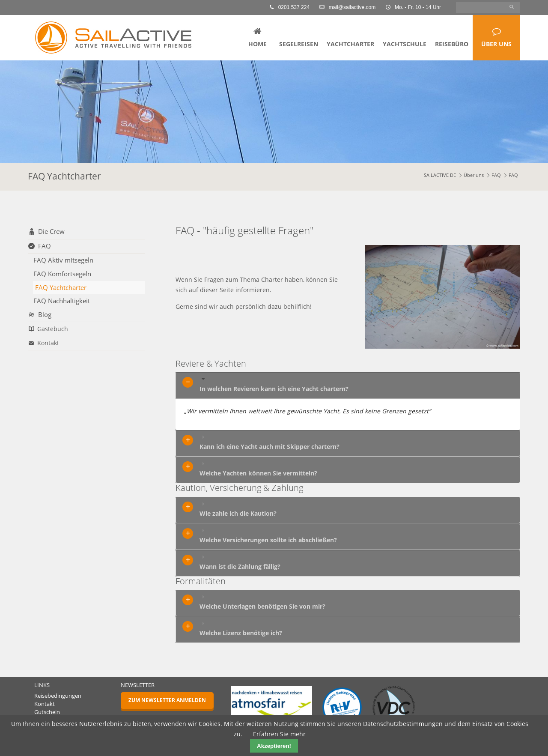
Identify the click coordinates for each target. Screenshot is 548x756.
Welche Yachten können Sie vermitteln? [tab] (258, 469)
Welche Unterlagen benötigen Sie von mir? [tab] (262, 602)
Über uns (496, 44)
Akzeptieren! (274, 746)
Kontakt (48, 343)
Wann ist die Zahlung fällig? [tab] (240, 562)
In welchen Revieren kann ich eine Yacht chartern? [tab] (274, 384)
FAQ (496, 175)
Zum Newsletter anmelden (167, 700)
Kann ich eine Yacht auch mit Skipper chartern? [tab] (270, 442)
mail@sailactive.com (348, 7)
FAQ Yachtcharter (61, 287)
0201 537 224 (290, 7)
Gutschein (47, 712)
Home (258, 44)
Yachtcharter (350, 44)
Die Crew (51, 232)
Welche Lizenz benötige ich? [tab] (241, 628)
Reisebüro (452, 44)
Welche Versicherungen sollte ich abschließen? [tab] (268, 535)
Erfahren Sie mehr (279, 734)
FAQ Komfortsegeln (62, 274)
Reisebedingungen (58, 696)
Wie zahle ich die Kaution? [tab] (238, 509)
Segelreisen (299, 44)
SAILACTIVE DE (440, 175)
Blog (45, 315)
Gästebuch (53, 329)
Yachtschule (405, 44)
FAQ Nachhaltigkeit (62, 301)
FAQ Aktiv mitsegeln (63, 260)
